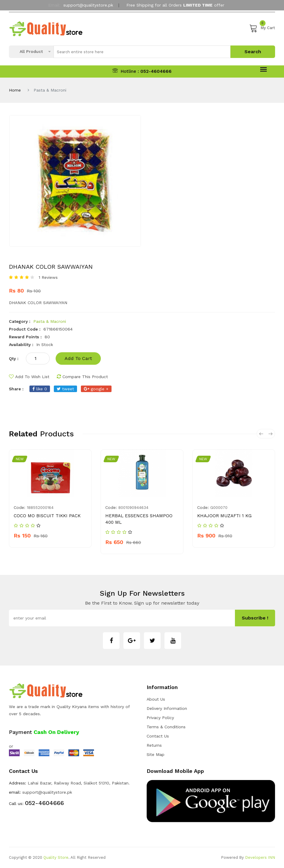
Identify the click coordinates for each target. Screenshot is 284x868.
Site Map (156, 754)
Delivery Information (167, 708)
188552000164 (40, 508)
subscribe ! (255, 618)
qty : (14, 358)
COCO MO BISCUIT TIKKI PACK (47, 516)
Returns (154, 745)
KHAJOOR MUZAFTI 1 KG (224, 516)
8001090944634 (133, 508)
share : (16, 389)
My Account (142, 19)
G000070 (219, 508)
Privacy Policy (160, 718)
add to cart (78, 358)
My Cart (262, 28)
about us (156, 699)
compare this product (82, 377)
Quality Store (56, 857)
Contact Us (158, 736)
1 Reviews (48, 277)
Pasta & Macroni (50, 321)
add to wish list (29, 377)
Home (15, 90)
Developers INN (260, 857)
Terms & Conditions (166, 727)
